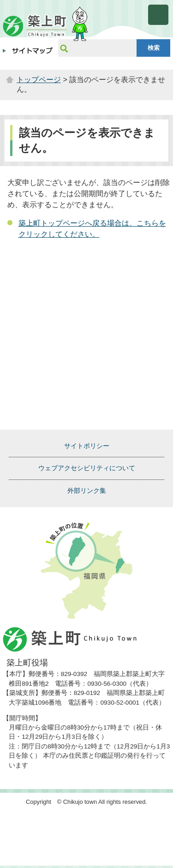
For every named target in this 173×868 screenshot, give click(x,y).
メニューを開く (158, 15)
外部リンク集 (87, 491)
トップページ (39, 80)
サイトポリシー (87, 446)
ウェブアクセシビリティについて (87, 468)
